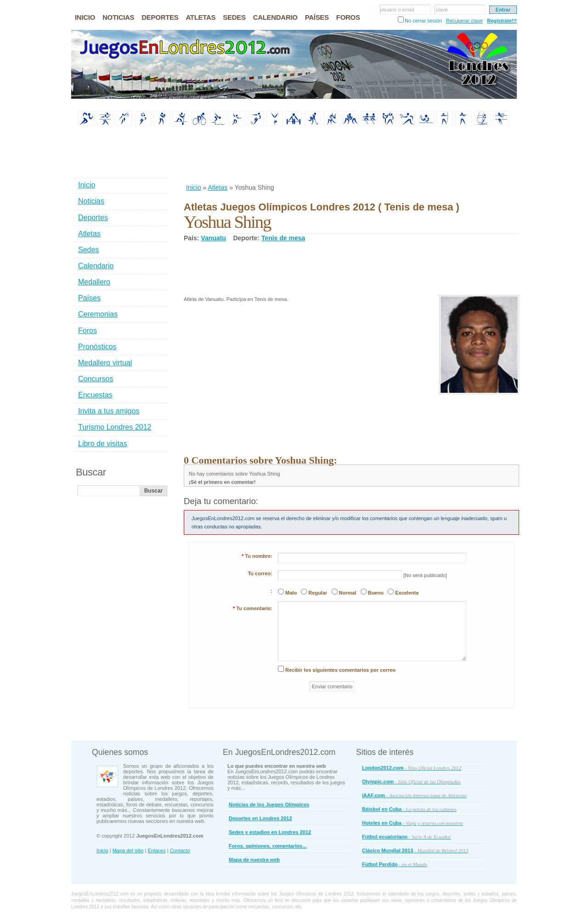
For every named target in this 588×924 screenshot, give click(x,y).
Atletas (218, 187)
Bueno (376, 593)
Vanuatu (213, 238)
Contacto (180, 850)
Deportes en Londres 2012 (260, 818)
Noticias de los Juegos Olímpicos (269, 805)
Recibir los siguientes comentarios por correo (340, 670)
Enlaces (157, 850)
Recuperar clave (464, 21)
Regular (318, 593)
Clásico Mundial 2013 (415, 850)
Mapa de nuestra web (254, 860)
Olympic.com (411, 782)
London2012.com (412, 768)
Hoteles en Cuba (413, 823)
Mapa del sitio (128, 850)
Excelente (407, 593)
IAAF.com (414, 795)
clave (442, 10)
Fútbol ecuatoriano (407, 837)
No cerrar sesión (423, 21)
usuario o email (397, 10)
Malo (291, 593)
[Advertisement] (351, 156)
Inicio (194, 187)
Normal (348, 593)
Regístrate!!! (502, 21)
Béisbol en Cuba (409, 809)
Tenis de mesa (283, 238)
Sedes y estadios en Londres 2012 (270, 832)
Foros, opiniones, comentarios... (268, 846)
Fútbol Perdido (395, 864)
